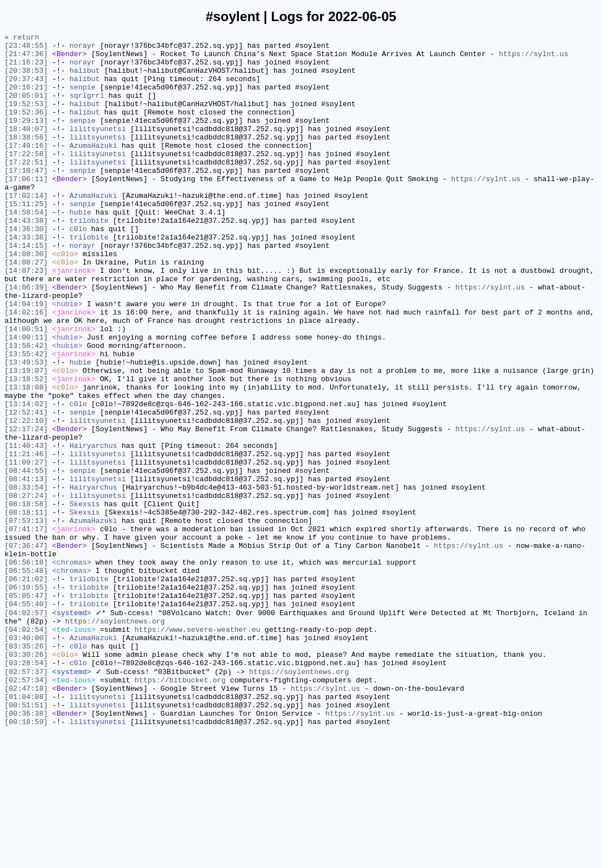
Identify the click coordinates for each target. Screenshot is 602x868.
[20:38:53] (26, 78)
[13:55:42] (26, 418)
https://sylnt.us (533, 58)
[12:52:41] (26, 488)
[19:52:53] (26, 118)
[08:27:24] (26, 588)
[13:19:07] (26, 438)
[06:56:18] (26, 669)
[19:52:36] (26, 128)
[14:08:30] (26, 298)
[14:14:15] (26, 288)
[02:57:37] (26, 799)
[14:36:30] (26, 268)
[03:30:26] (26, 779)
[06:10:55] (26, 699)
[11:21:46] (26, 538)
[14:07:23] (26, 318)
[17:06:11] (26, 208)
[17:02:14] (26, 228)
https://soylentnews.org (115, 739)
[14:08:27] (26, 308)
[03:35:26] (26, 769)
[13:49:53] (26, 428)
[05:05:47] (26, 709)
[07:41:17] (26, 628)
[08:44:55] (26, 558)
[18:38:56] (26, 158)
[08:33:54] (26, 578)
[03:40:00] (26, 759)
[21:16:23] (26, 68)
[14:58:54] (26, 248)
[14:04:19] (26, 358)
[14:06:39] (26, 338)
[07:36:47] (26, 648)
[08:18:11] (26, 608)
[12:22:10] (26, 498)
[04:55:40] (26, 719)
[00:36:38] (26, 849)
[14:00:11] (26, 398)
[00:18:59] (26, 859)
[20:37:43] (26, 88)
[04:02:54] (26, 749)
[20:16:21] (26, 98)
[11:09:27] (26, 548)
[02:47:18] (26, 819)
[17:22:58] (26, 178)
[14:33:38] (26, 278)
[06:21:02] (26, 689)
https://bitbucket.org (180, 809)
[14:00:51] (26, 388)
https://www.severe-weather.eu (197, 749)
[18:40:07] (26, 148)
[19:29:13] (26, 138)
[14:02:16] (26, 368)
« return (22, 38)
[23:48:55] (26, 48)
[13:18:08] (26, 458)
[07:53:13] (26, 618)
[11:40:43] (26, 528)
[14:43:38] (26, 258)
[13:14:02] (26, 478)
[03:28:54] (26, 789)
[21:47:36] (26, 58)
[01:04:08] (26, 829)
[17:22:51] (26, 188)
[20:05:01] (26, 108)
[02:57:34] (26, 809)
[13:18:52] (26, 448)
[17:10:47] (26, 198)
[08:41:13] (26, 568)
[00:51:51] (26, 839)
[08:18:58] (26, 598)
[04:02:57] (26, 729)
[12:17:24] (26, 508)
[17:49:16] (26, 168)
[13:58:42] (26, 408)
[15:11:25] (26, 238)
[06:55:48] (26, 679)
